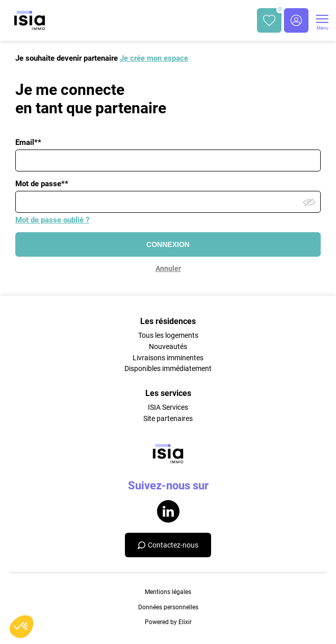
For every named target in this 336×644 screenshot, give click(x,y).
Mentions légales (168, 592)
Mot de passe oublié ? (52, 220)
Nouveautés (168, 346)
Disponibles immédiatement (168, 368)
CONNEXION (168, 244)
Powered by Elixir (168, 622)
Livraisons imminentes (168, 358)
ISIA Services (168, 407)
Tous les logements (168, 335)
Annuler (168, 268)
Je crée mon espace (154, 58)
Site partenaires (168, 418)
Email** (28, 142)
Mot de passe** (42, 184)
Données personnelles (168, 607)
